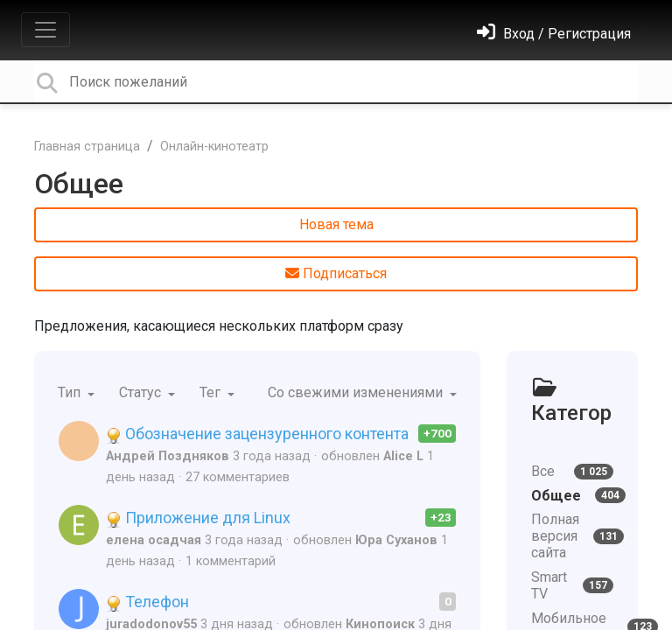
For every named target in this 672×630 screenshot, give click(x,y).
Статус (142, 392)
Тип (71, 392)
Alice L (403, 456)
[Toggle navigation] (45, 30)
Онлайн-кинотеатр (214, 147)
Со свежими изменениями (357, 392)
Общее (79, 184)
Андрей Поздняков (168, 456)
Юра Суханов (396, 540)
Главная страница (87, 147)
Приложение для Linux (198, 518)
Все (572, 471)
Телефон (147, 602)
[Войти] (554, 34)
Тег (212, 392)
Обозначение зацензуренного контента (257, 434)
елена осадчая (154, 540)
